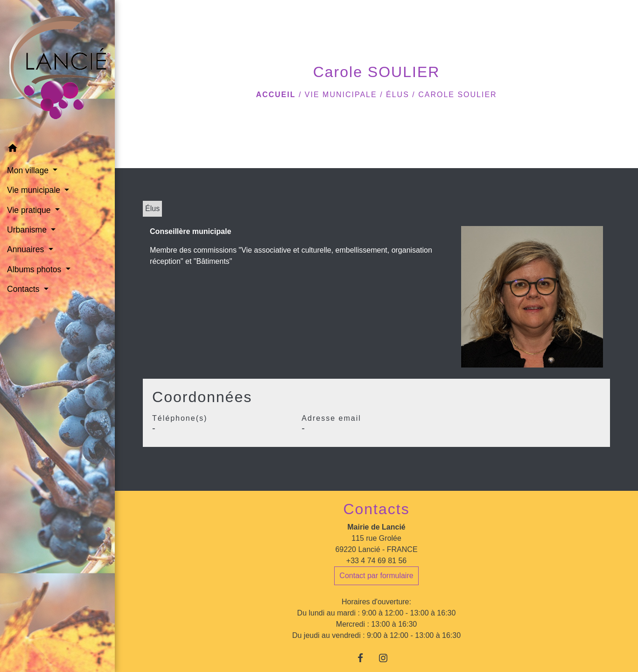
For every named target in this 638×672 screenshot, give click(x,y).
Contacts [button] (24, 289)
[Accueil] (58, 69)
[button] (57, 150)
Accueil (276, 95)
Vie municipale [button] (35, 190)
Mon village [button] (29, 170)
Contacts (376, 509)
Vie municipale (341, 95)
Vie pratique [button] (30, 210)
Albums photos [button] (35, 269)
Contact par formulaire (376, 576)
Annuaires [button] (27, 249)
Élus (398, 95)
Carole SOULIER (457, 95)
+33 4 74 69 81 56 (376, 561)
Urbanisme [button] (28, 230)
